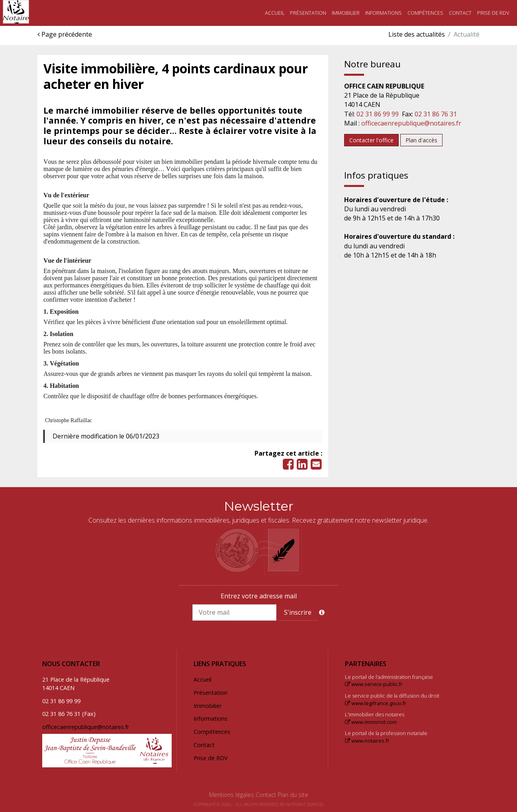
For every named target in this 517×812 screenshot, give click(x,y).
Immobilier (346, 13)
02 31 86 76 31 (436, 114)
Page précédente (65, 34)
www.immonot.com (371, 722)
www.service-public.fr (374, 684)
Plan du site (293, 795)
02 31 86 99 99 (378, 114)
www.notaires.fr (367, 741)
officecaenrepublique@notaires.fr (411, 123)
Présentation (308, 13)
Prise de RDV (493, 13)
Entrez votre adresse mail (259, 596)
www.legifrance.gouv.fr (376, 703)
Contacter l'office (371, 140)
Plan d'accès (421, 140)
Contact (460, 13)
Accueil (275, 13)
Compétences (425, 13)
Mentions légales (232, 795)
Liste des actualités (417, 34)
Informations (384, 13)
